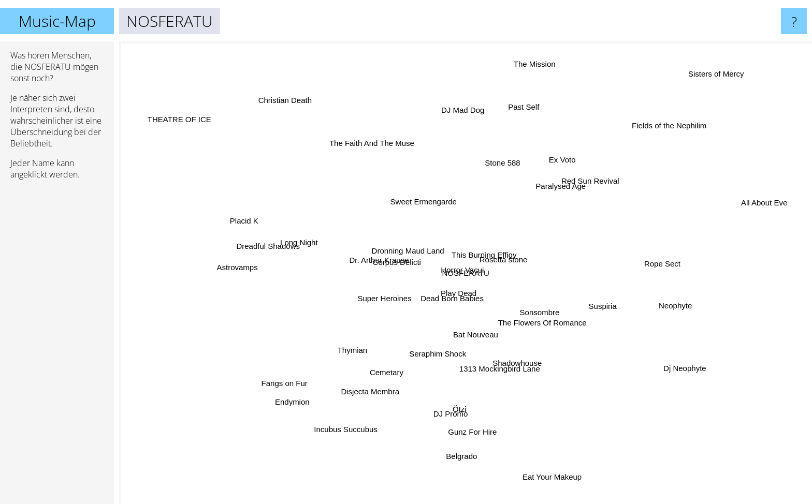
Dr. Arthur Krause (387, 252)
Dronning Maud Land (418, 243)
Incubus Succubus (342, 432)
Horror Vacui (458, 261)
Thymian (352, 346)
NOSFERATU (466, 273)
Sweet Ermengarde (428, 208)
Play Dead (436, 289)
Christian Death (266, 85)
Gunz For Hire (477, 421)
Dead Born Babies (473, 296)
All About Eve (779, 212)
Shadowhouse (523, 361)
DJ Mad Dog (460, 118)
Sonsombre (544, 312)
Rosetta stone (504, 253)
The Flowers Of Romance (550, 322)
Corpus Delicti (395, 271)
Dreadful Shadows (290, 249)
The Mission (506, 57)
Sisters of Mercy (730, 73)
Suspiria (619, 316)
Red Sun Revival (583, 180)
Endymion (308, 396)
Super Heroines (385, 305)
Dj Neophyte (672, 364)
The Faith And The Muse (388, 148)
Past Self (518, 112)
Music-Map (57, 21)
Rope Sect (659, 255)
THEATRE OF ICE (171, 109)
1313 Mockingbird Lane (512, 369)
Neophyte (660, 301)
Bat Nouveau (470, 335)
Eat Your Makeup (549, 483)
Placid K (251, 219)
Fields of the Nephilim (686, 114)
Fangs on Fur (273, 386)
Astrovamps (244, 263)
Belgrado (450, 464)
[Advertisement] (57, 346)
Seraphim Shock (443, 371)
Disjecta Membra (372, 395)
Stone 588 (503, 159)
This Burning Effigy (469, 246)
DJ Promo (447, 401)
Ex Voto (556, 171)
